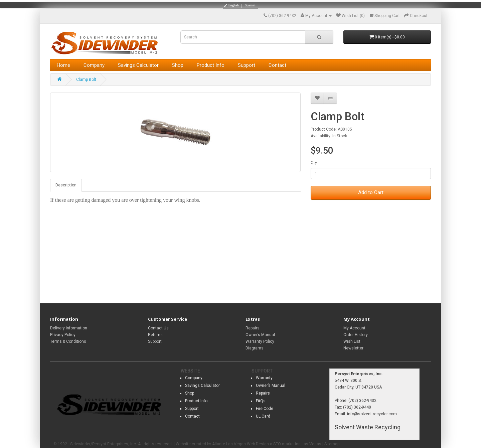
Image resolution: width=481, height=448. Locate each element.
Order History (356, 335)
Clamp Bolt (86, 80)
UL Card (263, 416)
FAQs (261, 401)
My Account (354, 328)
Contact (277, 65)
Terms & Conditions (68, 341)
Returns (155, 335)
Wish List (352, 341)
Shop (178, 65)
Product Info (211, 65)
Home (63, 65)
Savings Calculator (138, 65)
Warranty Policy (260, 341)
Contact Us (158, 328)
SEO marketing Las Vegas (297, 444)
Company (94, 65)
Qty (314, 163)
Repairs (253, 328)
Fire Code (265, 409)
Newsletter (353, 348)
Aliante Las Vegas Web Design (240, 444)
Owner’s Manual (260, 335)
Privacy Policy (63, 335)
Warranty (264, 378)
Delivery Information (69, 328)
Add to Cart (371, 192)
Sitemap (332, 444)
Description (66, 185)
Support (247, 65)
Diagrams (255, 348)
